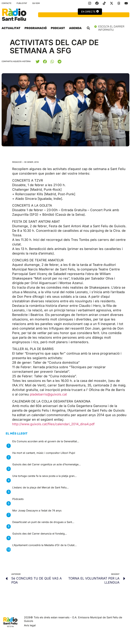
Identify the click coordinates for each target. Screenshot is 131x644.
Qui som (36, 3)
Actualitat (11, 28)
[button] (88, 28)
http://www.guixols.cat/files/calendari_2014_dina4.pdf (53, 424)
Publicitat (22, 3)
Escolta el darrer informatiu (112, 28)
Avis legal (30, 625)
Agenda (75, 28)
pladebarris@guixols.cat (48, 394)
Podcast (58, 28)
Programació (36, 28)
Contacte (6, 3)
